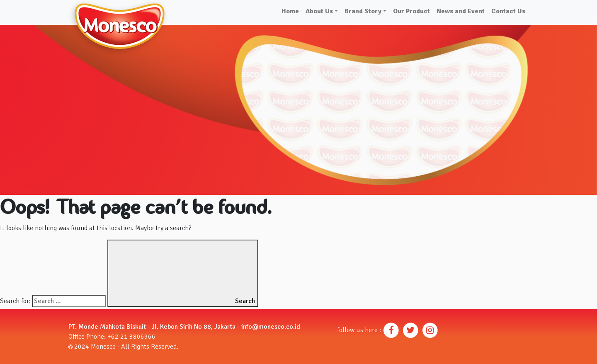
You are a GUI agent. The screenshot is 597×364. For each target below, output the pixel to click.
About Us (319, 11)
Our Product (411, 11)
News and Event (461, 11)
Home (290, 11)
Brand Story (363, 11)
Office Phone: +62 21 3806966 (112, 337)
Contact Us (508, 11)
